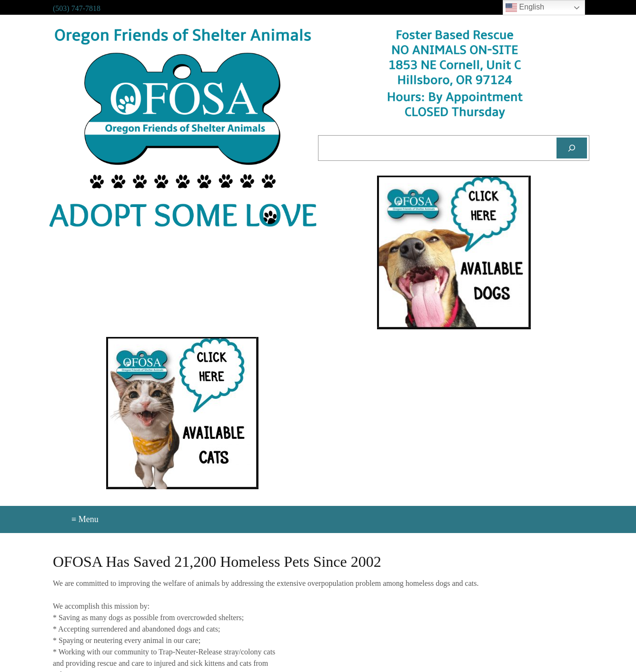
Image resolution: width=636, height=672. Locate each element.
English (525, 8)
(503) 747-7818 (77, 8)
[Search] (572, 148)
